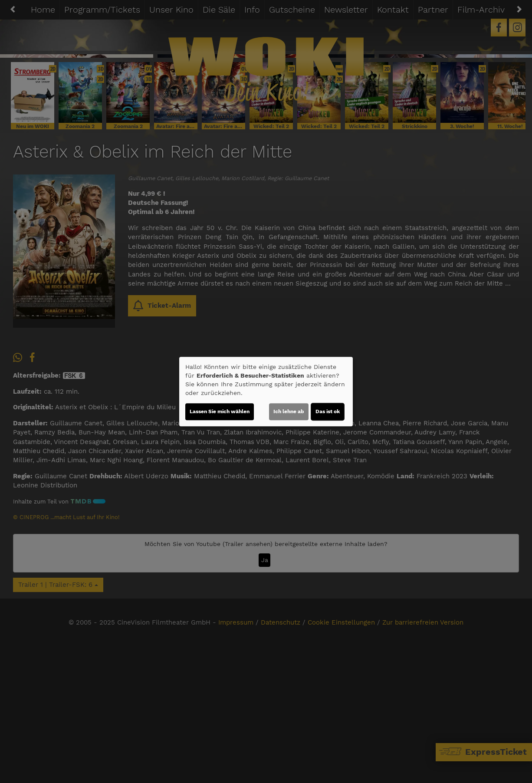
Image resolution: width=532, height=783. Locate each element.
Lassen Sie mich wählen (220, 411)
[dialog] (266, 391)
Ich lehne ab (289, 411)
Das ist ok (328, 411)
